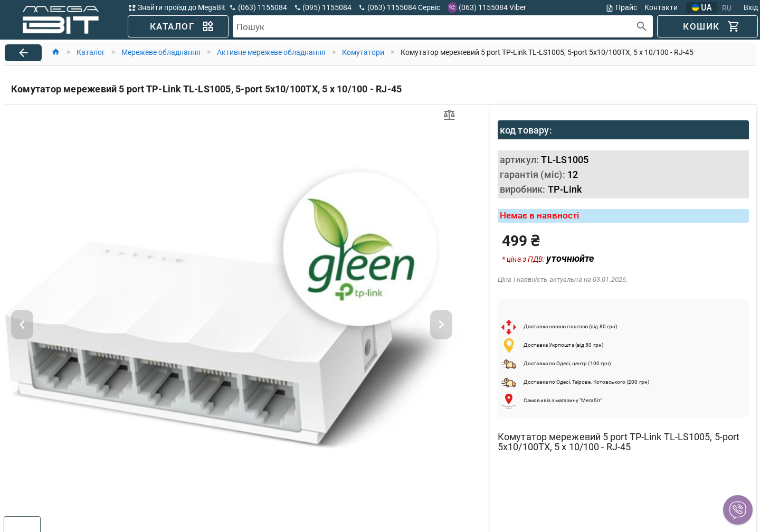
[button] (738, 510)
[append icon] (642, 27)
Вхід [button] (751, 7)
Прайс (621, 8)
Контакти (661, 7)
